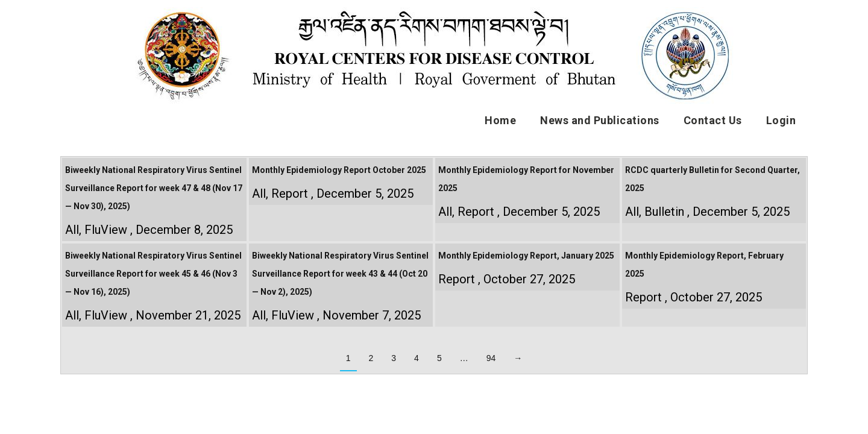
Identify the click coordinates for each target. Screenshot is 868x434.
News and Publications (600, 120)
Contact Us (713, 120)
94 (491, 358)
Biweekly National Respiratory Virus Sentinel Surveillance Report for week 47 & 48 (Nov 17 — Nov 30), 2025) (154, 188)
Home (500, 120)
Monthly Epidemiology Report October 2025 (339, 170)
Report (290, 193)
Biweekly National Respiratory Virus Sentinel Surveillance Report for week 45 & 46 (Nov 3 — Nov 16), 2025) (153, 274)
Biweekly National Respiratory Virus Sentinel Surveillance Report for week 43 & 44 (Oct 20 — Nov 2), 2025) (340, 274)
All (72, 230)
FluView (106, 230)
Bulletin (664, 212)
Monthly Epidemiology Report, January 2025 (526, 256)
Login (781, 120)
